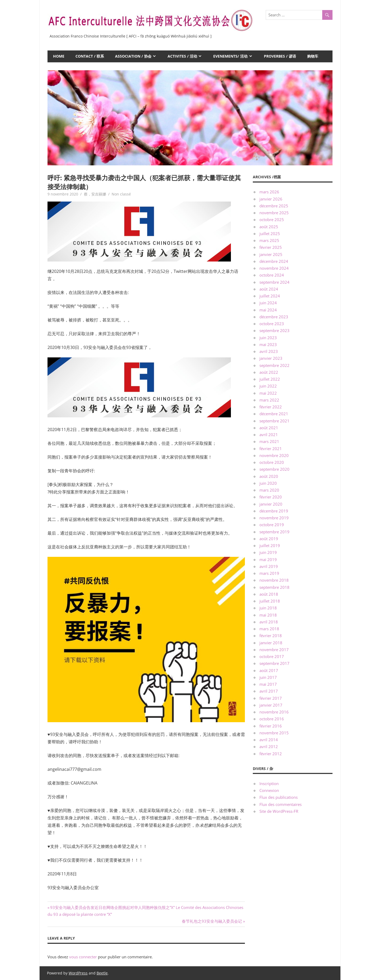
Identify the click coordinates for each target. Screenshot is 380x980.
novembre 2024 (274, 268)
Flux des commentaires (281, 804)
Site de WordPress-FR (279, 811)
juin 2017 (268, 677)
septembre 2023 (274, 330)
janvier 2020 (271, 504)
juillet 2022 (270, 379)
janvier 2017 (271, 705)
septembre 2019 (274, 532)
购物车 (313, 56)
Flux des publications (279, 797)
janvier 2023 (271, 358)
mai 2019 (268, 559)
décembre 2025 (274, 206)
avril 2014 (269, 740)
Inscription (269, 783)
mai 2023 (268, 344)
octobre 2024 (272, 275)
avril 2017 (269, 691)
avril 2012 (269, 746)
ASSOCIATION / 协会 (133, 56)
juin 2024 (268, 303)
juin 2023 (268, 338)
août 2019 (269, 539)
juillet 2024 (270, 296)
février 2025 (271, 247)
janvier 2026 (271, 199)
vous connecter (83, 957)
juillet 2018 (270, 601)
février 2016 (271, 726)
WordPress (78, 973)
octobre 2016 (272, 719)
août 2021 (269, 428)
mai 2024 (268, 310)
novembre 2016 (274, 712)
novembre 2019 (274, 518)
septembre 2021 (274, 421)
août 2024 (269, 289)
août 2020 (269, 476)
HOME (59, 56)
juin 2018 (268, 608)
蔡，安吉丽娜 (95, 194)
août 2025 (269, 227)
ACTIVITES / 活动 (182, 56)
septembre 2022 (274, 365)
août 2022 (269, 372)
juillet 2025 (270, 234)
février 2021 (271, 449)
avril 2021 (269, 435)
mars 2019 (269, 573)
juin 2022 (268, 386)
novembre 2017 (274, 650)
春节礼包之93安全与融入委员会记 (212, 921)
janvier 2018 (271, 643)
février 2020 (271, 497)
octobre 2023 (272, 324)
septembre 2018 (274, 587)
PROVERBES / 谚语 (280, 56)
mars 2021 (269, 441)
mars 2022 (269, 400)
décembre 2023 (274, 317)
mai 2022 (268, 393)
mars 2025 (269, 240)
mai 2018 (268, 615)
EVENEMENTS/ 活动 (230, 56)
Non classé (121, 194)
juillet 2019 (270, 545)
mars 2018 (269, 629)
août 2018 (269, 594)
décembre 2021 (274, 414)
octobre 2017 (272, 656)
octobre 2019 (272, 525)
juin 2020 (268, 483)
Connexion (269, 790)
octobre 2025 (272, 220)
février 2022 (271, 407)
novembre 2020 (274, 455)
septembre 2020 (274, 469)
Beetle (102, 973)
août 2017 (269, 670)
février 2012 (271, 754)
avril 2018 (269, 622)
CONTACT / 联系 (90, 56)
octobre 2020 (272, 462)
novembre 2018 (274, 580)
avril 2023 (269, 351)
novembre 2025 (274, 213)
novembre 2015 (274, 733)
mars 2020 (269, 490)
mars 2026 (269, 192)
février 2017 (271, 698)
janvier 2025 (271, 254)
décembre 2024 (274, 261)
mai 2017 (268, 684)
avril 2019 (269, 566)
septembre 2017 (274, 663)
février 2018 (271, 636)
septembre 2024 (274, 282)
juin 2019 (268, 552)
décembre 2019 (274, 511)
